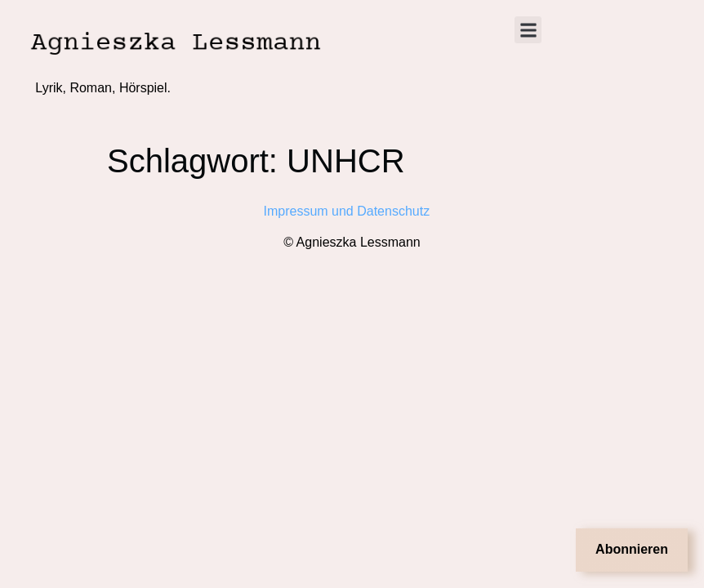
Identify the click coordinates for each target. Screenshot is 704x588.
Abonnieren (632, 549)
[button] (528, 30)
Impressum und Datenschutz (352, 211)
